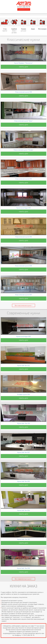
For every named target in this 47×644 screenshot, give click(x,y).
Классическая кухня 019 (24, 237)
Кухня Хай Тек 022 (24, 365)
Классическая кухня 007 (24, 295)
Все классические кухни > (24, 305)
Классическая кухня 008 (23, 266)
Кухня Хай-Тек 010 (24, 423)
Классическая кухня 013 (23, 179)
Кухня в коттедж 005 (23, 336)
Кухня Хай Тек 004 (24, 510)
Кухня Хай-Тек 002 (24, 568)
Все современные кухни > (24, 579)
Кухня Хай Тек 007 (24, 452)
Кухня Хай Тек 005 (24, 481)
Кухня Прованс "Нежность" (23, 63)
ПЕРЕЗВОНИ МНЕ (24, 9)
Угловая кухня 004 (23, 394)
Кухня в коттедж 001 (24, 208)
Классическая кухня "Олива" (24, 150)
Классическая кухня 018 (24, 92)
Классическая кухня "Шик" (24, 121)
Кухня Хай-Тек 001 (24, 539)
